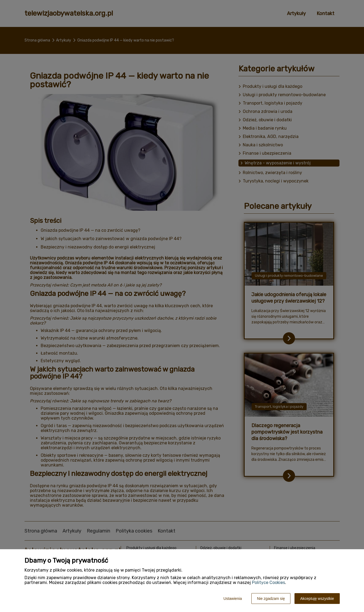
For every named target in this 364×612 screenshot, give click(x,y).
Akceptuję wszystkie (317, 599)
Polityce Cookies (268, 582)
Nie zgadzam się (271, 599)
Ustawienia (233, 599)
